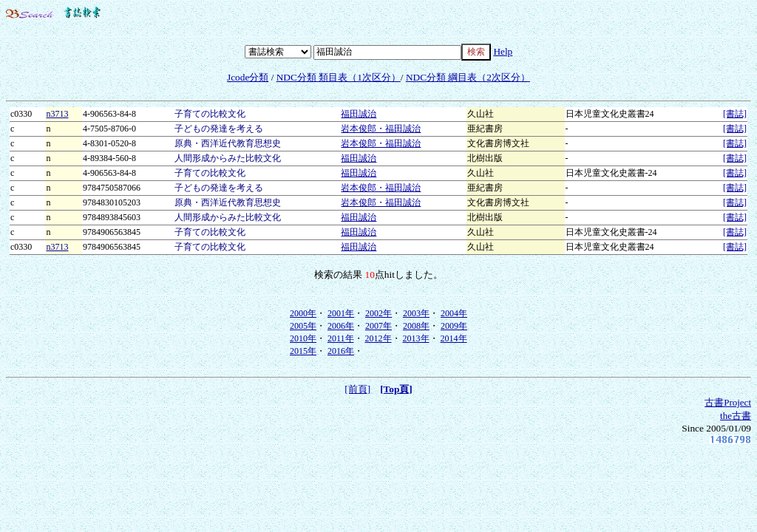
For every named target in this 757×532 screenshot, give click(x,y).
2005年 (303, 326)
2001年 (341, 313)
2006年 (341, 326)
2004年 (454, 313)
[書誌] (735, 114)
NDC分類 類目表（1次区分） (339, 77)
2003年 (416, 313)
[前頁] (357, 389)
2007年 (378, 326)
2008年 (416, 326)
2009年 (454, 326)
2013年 (416, 338)
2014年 (454, 338)
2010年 (303, 338)
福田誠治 (359, 114)
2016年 (341, 351)
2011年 (341, 338)
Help (503, 51)
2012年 (378, 338)
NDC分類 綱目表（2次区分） (468, 77)
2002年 (378, 313)
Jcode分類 (248, 77)
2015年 (303, 351)
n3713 (57, 114)
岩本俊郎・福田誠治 (381, 129)
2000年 (303, 313)
